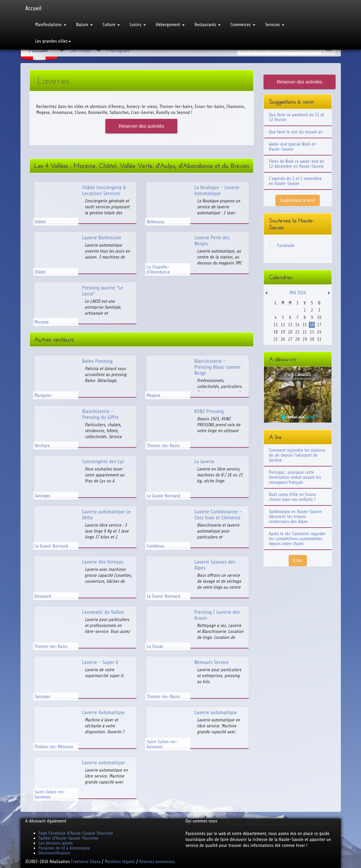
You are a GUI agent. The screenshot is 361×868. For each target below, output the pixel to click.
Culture (111, 25)
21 (297, 332)
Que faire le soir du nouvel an (296, 132)
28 (297, 339)
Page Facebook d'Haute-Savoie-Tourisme (76, 833)
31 (319, 339)
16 (312, 325)
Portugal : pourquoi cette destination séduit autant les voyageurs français (295, 477)
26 (283, 339)
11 (276, 325)
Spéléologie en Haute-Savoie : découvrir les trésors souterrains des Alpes (296, 517)
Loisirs (138, 25)
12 (283, 325)
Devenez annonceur (157, 862)
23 (312, 332)
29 (305, 339)
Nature (85, 25)
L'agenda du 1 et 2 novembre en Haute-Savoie (295, 181)
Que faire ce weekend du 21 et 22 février (296, 117)
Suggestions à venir (298, 200)
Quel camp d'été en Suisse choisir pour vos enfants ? (292, 497)
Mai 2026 (298, 293)
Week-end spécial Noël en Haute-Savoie (292, 147)
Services (275, 25)
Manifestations (51, 25)
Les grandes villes (53, 41)
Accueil (34, 8)
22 (305, 332)
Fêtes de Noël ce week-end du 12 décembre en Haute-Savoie (296, 164)
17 (319, 325)
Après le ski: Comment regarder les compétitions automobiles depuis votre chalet (297, 539)
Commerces (243, 25)
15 (305, 325)
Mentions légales (120, 862)
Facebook (286, 245)
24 (319, 332)
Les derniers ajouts (56, 843)
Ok (329, 50)
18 (276, 332)
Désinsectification (54, 853)
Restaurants (208, 25)
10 (319, 317)
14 (297, 325)
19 (283, 332)
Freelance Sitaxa (86, 862)
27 (290, 339)
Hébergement (170, 25)
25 (276, 339)
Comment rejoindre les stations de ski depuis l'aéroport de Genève (297, 455)
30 (312, 339)
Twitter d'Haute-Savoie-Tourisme (69, 838)
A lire (298, 560)
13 (290, 325)
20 (290, 332)
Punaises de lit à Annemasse (64, 848)
